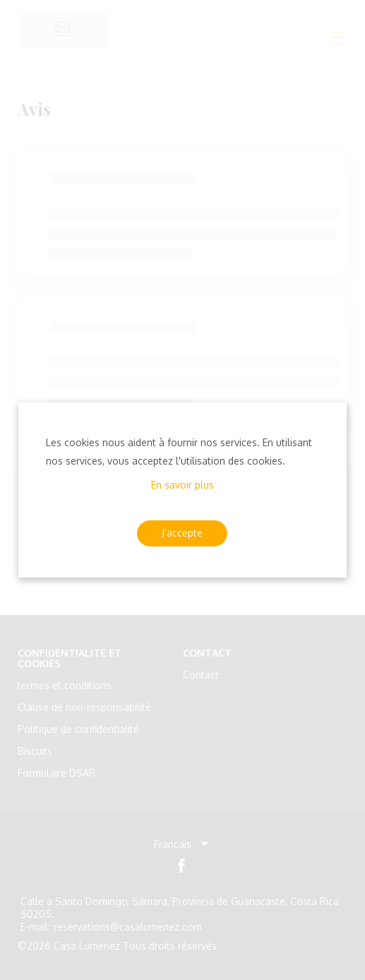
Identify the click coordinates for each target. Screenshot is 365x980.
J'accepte (182, 533)
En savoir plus (182, 485)
